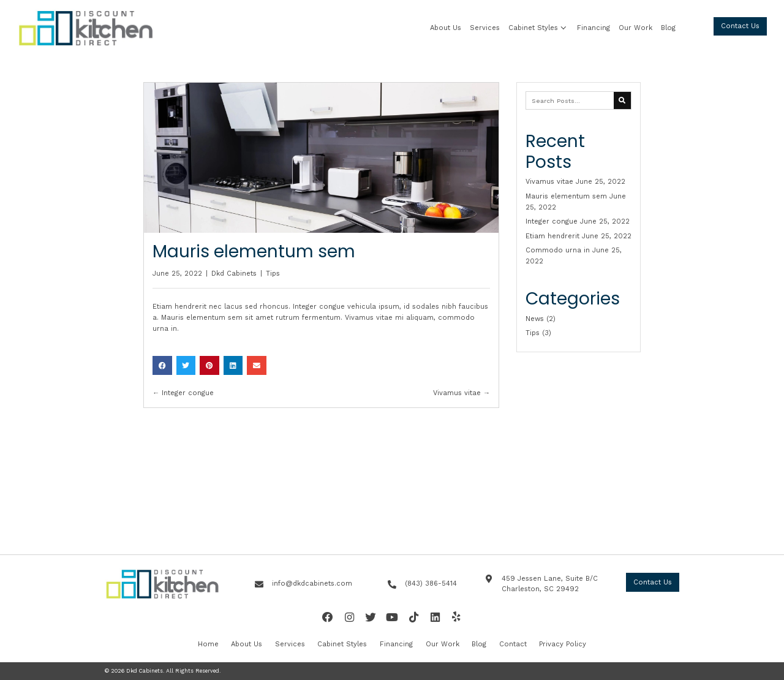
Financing (396, 644)
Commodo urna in (558, 250)
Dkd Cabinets (234, 274)
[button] (563, 28)
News (535, 319)
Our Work (443, 644)
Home (208, 644)
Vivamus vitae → (462, 393)
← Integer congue (183, 393)
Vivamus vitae (549, 182)
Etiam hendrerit (552, 236)
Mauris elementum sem (566, 196)
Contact (513, 644)
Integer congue (552, 221)
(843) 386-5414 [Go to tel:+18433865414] (431, 584)
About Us (247, 644)
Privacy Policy (563, 644)
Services (290, 644)
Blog (479, 644)
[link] (446, 28)
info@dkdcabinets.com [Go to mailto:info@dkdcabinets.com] (312, 584)
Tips (273, 274)
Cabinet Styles (342, 644)
